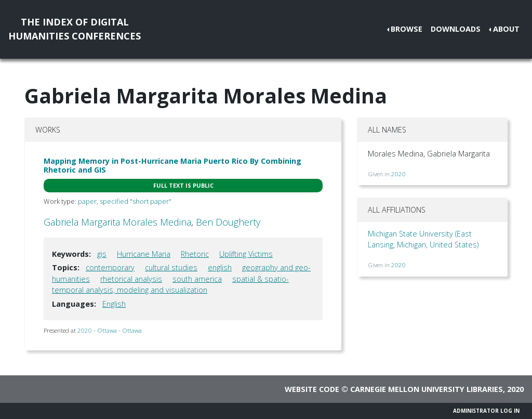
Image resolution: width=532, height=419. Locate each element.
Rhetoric (195, 254)
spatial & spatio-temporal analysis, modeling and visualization (170, 285)
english (220, 267)
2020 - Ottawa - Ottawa (110, 330)
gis (102, 254)
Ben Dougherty (228, 222)
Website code (312, 389)
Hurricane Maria (144, 254)
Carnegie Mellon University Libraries (427, 389)
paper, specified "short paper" (125, 201)
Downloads (456, 29)
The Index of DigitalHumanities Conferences (75, 29)
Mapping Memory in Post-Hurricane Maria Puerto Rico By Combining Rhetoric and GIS (172, 165)
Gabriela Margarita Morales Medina (117, 222)
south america (197, 279)
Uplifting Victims (246, 254)
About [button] (506, 29)
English (114, 304)
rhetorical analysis (131, 279)
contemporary (110, 267)
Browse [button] (407, 29)
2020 (398, 174)
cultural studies (171, 267)
